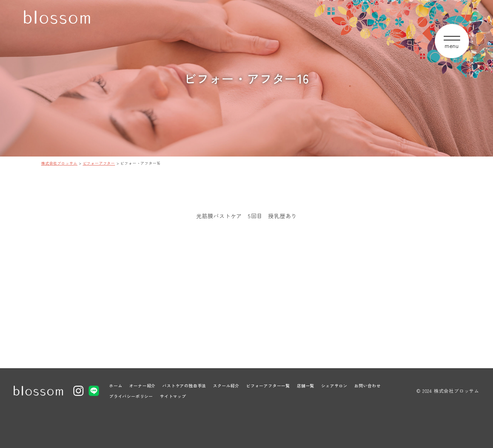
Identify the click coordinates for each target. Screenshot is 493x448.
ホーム (116, 385)
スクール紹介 (226, 385)
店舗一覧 (306, 385)
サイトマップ (173, 396)
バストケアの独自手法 (184, 385)
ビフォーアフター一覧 (268, 385)
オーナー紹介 (142, 385)
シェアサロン (334, 385)
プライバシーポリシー (131, 396)
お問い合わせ (368, 385)
